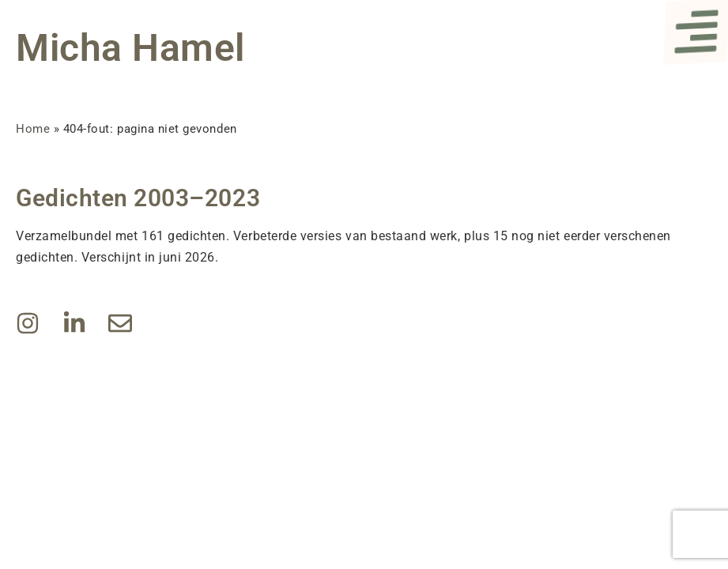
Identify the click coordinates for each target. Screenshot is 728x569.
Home (33, 129)
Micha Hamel (130, 48)
